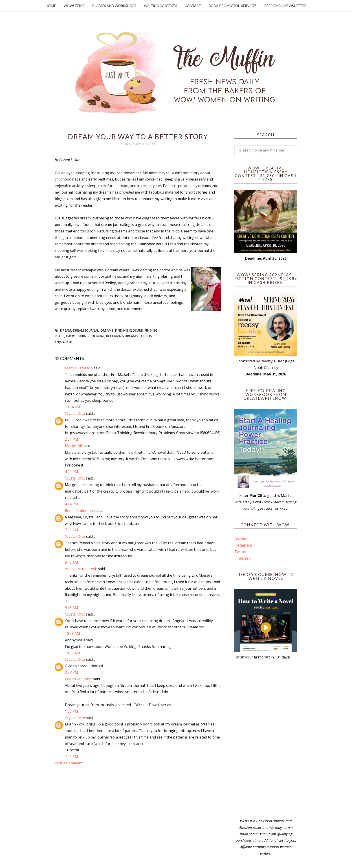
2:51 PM (71, 439)
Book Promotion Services (233, 6)
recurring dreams (122, 336)
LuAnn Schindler (79, 679)
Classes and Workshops (114, 6)
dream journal (86, 330)
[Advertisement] (266, 739)
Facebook (242, 539)
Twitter (241, 552)
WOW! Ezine (74, 6)
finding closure (129, 330)
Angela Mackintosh (81, 569)
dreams (107, 330)
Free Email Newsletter (285, 6)
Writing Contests (161, 6)
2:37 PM (71, 672)
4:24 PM (71, 504)
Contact (193, 6)
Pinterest (242, 558)
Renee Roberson (79, 511)
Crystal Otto (75, 413)
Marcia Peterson (79, 368)
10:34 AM (73, 407)
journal (97, 336)
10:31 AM (73, 653)
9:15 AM (71, 562)
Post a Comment (69, 763)
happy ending (77, 336)
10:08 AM (73, 634)
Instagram (243, 545)
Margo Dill (74, 446)
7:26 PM (71, 756)
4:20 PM (71, 472)
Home (51, 6)
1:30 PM (71, 711)
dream (66, 330)
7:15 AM (71, 530)
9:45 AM (71, 608)
